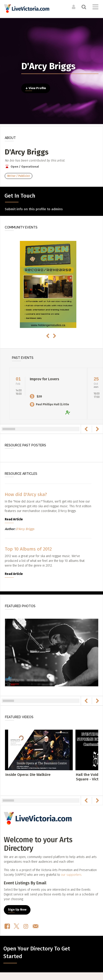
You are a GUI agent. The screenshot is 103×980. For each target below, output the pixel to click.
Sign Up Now (17, 910)
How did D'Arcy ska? (26, 494)
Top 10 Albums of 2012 (28, 549)
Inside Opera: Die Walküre (28, 775)
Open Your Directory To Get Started (37, 952)
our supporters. (72, 875)
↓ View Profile (36, 88)
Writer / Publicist (19, 176)
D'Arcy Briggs (25, 529)
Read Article (14, 519)
